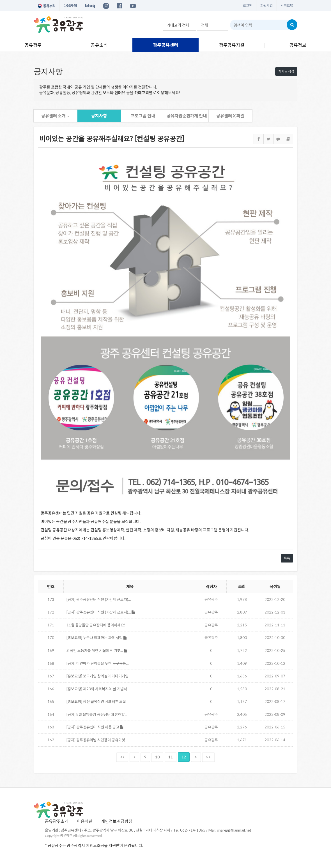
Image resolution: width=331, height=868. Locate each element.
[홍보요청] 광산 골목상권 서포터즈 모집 (96, 702)
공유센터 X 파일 (230, 116)
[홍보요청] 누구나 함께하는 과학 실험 (96, 638)
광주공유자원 (232, 45)
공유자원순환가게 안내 (187, 116)
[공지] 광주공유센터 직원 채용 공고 (95, 727)
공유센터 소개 (55, 116)
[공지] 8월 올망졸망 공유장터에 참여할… (97, 714)
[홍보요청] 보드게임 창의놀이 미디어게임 (97, 676)
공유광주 (33, 45)
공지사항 (99, 116)
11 (171, 757)
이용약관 (85, 821)
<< (122, 757)
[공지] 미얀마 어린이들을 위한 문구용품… (97, 663)
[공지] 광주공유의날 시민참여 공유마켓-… (98, 740)
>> (208, 757)
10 (157, 757)
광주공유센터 (165, 45)
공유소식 (99, 45)
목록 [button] (287, 558)
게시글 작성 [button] (286, 71)
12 (184, 757)
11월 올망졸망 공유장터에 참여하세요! (96, 625)
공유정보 (298, 45)
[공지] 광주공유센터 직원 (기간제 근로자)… (99, 600)
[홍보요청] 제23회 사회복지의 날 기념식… (98, 689)
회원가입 (266, 5)
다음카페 (70, 6)
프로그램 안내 (143, 116)
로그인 (248, 5)
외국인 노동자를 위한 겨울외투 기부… (97, 651)
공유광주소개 (57, 821)
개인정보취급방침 (117, 821)
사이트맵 (287, 5)
